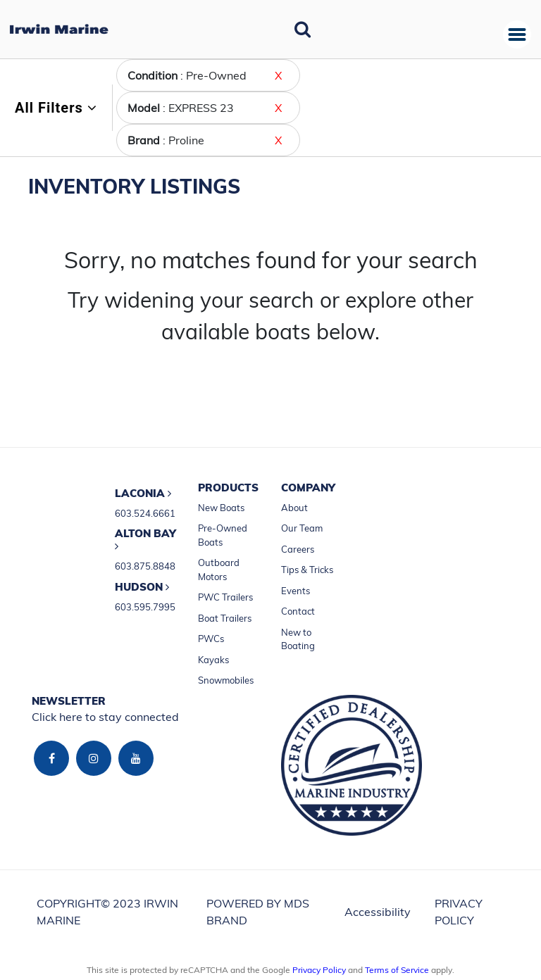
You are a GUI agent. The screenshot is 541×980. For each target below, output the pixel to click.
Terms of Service (397, 970)
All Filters (56, 108)
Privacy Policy (319, 970)
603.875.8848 (145, 566)
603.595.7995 (145, 607)
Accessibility (378, 912)
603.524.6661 (145, 513)
